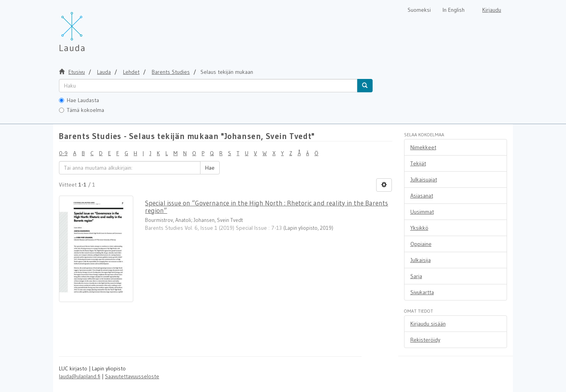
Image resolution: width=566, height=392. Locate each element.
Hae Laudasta (79, 100)
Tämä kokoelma (82, 110)
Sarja (416, 276)
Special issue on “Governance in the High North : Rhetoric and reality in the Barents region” (266, 207)
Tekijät (418, 163)
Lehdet (131, 72)
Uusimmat (422, 212)
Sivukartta (422, 292)
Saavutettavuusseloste (132, 376)
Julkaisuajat (424, 180)
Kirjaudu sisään (428, 324)
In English (454, 10)
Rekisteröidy (425, 340)
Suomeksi (419, 10)
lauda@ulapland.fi (80, 376)
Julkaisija (421, 260)
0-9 (63, 153)
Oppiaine (421, 244)
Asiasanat (422, 196)
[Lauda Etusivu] (88, 27)
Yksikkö (419, 228)
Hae (210, 168)
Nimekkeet (423, 147)
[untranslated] (208, 86)
